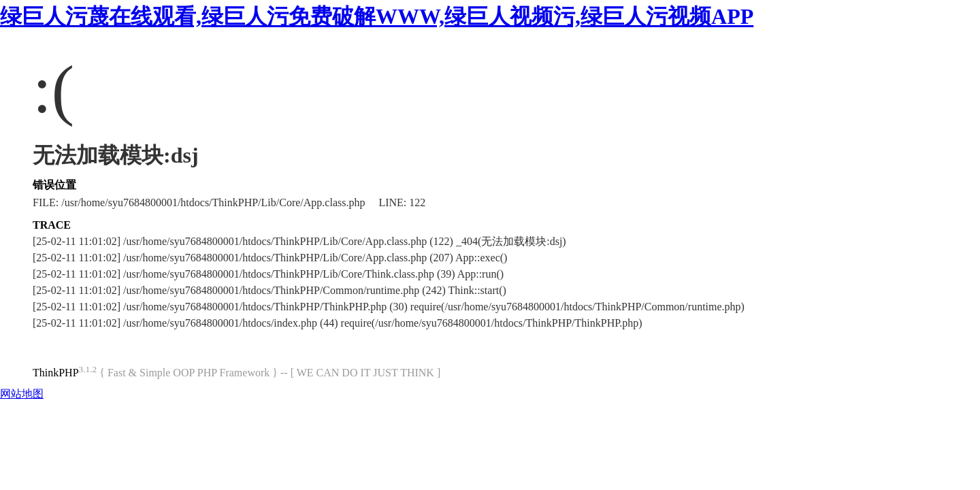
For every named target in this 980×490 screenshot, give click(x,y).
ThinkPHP (56, 373)
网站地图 (22, 394)
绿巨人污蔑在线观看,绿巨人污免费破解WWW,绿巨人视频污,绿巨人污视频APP (377, 16)
